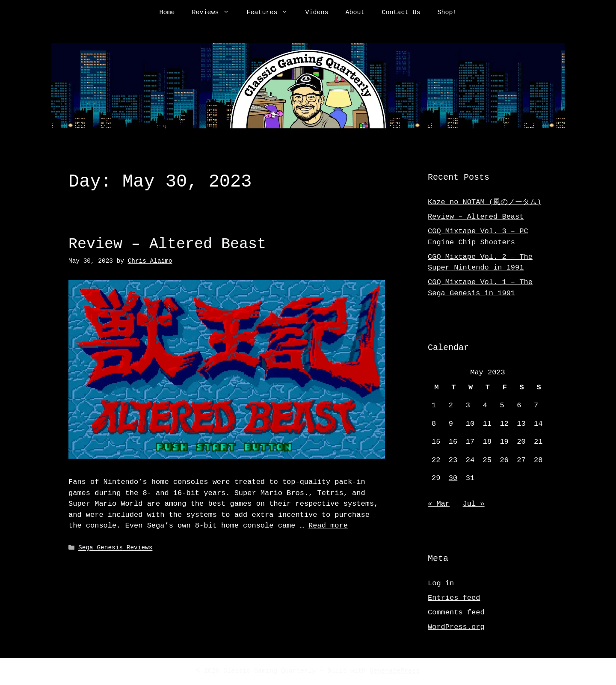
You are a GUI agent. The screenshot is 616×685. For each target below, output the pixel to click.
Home (167, 13)
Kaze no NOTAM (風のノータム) (484, 202)
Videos (317, 13)
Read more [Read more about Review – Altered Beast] (328, 525)
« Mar (439, 504)
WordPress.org (456, 627)
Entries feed (454, 598)
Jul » (474, 504)
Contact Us (401, 13)
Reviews (215, 13)
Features (271, 13)
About (355, 13)
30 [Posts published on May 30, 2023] (453, 478)
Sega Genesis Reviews (115, 547)
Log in (441, 583)
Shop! (447, 13)
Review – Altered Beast (167, 244)
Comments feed (456, 612)
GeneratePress (395, 671)
